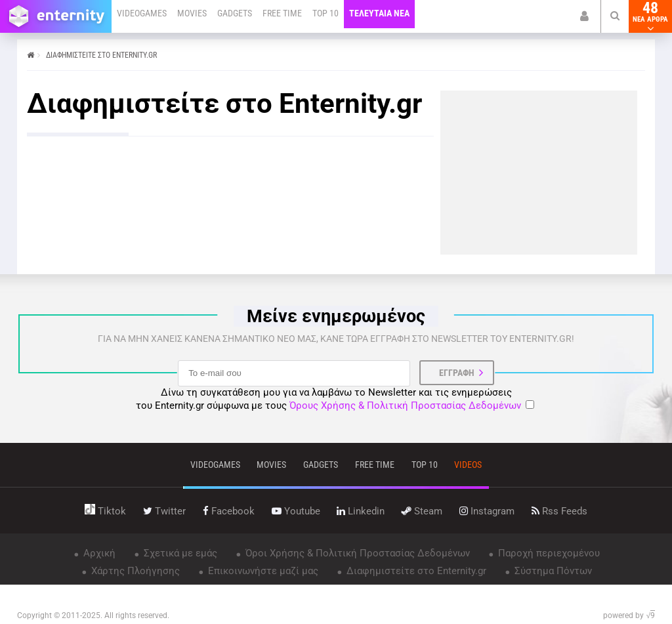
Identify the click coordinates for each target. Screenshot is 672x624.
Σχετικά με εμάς (179, 553)
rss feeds (559, 511)
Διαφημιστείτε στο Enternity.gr (415, 571)
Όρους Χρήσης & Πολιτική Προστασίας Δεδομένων (405, 406)
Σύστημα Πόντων (552, 571)
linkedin (361, 511)
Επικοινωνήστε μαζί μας (262, 571)
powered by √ (629, 615)
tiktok (105, 511)
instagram (487, 511)
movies (271, 465)
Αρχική (98, 553)
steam (422, 511)
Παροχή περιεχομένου (548, 553)
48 (650, 16)
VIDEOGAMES (142, 13)
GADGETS (235, 13)
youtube (296, 511)
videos (468, 465)
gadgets (321, 465)
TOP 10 (325, 13)
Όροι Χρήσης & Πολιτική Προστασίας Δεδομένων (356, 553)
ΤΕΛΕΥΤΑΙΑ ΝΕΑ (379, 13)
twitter (164, 511)
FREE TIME (282, 13)
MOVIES (192, 13)
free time (375, 465)
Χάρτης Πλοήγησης (134, 571)
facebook (229, 511)
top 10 (425, 465)
